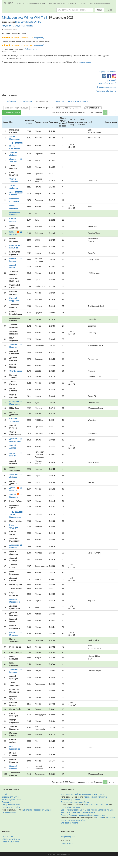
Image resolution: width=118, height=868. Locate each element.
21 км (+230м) (42, 101)
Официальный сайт (108, 71)
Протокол (111, 81)
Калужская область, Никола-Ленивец (18, 26)
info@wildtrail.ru (30, 49)
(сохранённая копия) (107, 83)
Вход (110, 10)
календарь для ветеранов (93, 794)
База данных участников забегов (75, 802)
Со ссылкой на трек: (41, 108)
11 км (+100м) (58, 101)
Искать (100, 10)
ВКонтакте (27, 810)
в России (100, 818)
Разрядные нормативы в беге (73, 820)
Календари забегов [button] (36, 3)
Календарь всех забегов (71, 794)
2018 (96, 805)
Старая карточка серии (106, 87)
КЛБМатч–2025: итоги (11, 839)
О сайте (5, 794)
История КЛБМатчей (11, 842)
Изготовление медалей (100, 3)
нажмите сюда (85, 62)
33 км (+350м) (26, 101)
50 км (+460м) (10, 101)
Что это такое (8, 837)
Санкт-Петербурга (100, 797)
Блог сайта (7, 802)
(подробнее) (39, 37)
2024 (86, 805)
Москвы (87, 797)
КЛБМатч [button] (73, 3)
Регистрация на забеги (12, 799)
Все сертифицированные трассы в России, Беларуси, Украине (87, 810)
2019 (91, 805)
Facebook (37, 810)
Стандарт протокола (70, 823)
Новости (20, 3)
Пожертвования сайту (11, 805)
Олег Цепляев (16, 371)
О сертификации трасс (71, 807)
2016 (106, 805)
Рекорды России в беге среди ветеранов (78, 812)
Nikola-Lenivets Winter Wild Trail (24, 17)
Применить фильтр (12, 112)
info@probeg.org (68, 837)
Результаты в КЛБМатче (106, 91)
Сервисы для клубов (11, 797)
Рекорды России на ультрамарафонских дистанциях (83, 815)
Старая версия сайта (11, 807)
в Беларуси (111, 818)
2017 (101, 805)
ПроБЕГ (8, 3)
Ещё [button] (84, 3)
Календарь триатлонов (71, 799)
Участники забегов (57, 3)
